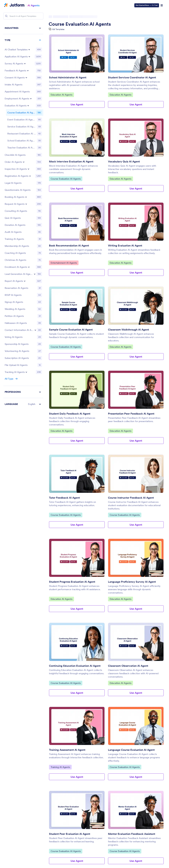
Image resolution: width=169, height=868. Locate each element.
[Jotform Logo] (14, 5)
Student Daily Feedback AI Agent (70, 414)
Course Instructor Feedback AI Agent (131, 498)
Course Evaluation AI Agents (80, 24)
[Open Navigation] (162, 5)
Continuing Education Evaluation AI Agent (75, 666)
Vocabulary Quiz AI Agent (124, 161)
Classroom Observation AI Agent (128, 666)
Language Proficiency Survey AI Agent (132, 582)
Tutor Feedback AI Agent (64, 498)
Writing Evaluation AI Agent (125, 245)
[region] (23, 216)
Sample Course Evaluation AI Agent (71, 330)
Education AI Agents (61, 95)
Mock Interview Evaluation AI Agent (71, 161)
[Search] (6, 16)
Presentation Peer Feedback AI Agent (131, 414)
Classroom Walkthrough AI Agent (128, 330)
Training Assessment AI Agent (67, 750)
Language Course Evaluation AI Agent (131, 750)
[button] (23, 404)
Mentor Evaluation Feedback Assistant (132, 834)
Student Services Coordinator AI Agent (132, 77)
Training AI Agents (60, 767)
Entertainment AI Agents (64, 263)
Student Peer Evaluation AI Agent (70, 834)
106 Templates (58, 29)
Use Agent (77, 104)
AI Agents (33, 5)
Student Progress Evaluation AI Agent (72, 582)
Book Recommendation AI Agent (69, 245)
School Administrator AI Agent (68, 77)
